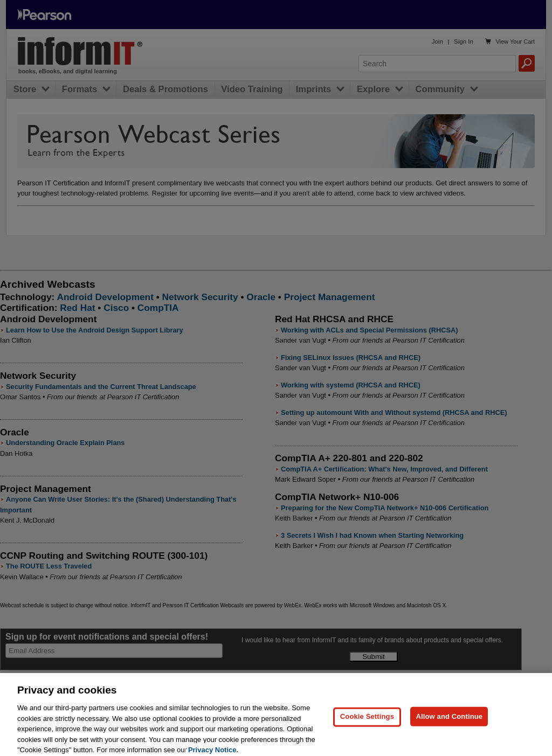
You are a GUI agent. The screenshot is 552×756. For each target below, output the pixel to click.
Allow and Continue (449, 722)
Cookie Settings (367, 722)
